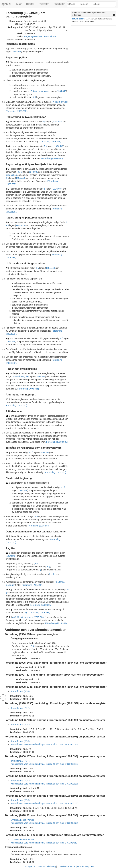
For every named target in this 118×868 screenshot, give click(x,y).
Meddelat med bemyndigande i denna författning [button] (89, 14)
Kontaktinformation (66, 866)
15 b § (9, 610)
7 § (7, 268)
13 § (8, 483)
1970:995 (33, 172)
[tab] (93, 14)
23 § (20, 172)
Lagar (19, 4)
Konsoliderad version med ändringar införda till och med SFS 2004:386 (45, 744)
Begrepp (84, 4)
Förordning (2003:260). (17, 111)
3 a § (8, 146)
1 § (7, 49)
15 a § (9, 590)
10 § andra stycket (20, 376)
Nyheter (96, 4)
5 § (44, 122)
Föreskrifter (59, 4)
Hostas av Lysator (86, 866)
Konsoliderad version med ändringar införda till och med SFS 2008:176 (45, 784)
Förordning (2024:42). (32, 585)
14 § (31, 452)
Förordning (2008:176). (51, 142)
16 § (8, 617)
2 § (7, 62)
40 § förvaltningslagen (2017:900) (28, 617)
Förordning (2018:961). (56, 623)
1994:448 (17, 52)
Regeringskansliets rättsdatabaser (40, 36)
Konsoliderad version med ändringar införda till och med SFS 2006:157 (45, 764)
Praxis (72, 4)
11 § (34, 97)
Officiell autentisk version (23, 820)
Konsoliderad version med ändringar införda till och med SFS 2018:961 (45, 823)
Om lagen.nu (30, 866)
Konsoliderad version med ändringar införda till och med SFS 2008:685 (45, 803)
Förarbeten (44, 4)
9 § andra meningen (40, 91)
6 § (7, 178)
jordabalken (11, 175)
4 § (7, 169)
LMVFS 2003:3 (78, 19)
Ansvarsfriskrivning (47, 866)
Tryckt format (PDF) (20, 691)
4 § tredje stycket (59, 102)
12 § (8, 452)
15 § (8, 553)
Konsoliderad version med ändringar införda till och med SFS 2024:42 (44, 843)
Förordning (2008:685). (52, 158)
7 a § (51, 574)
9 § (7, 373)
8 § (37, 268)
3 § (7, 122)
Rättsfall (30, 4)
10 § (8, 399)
